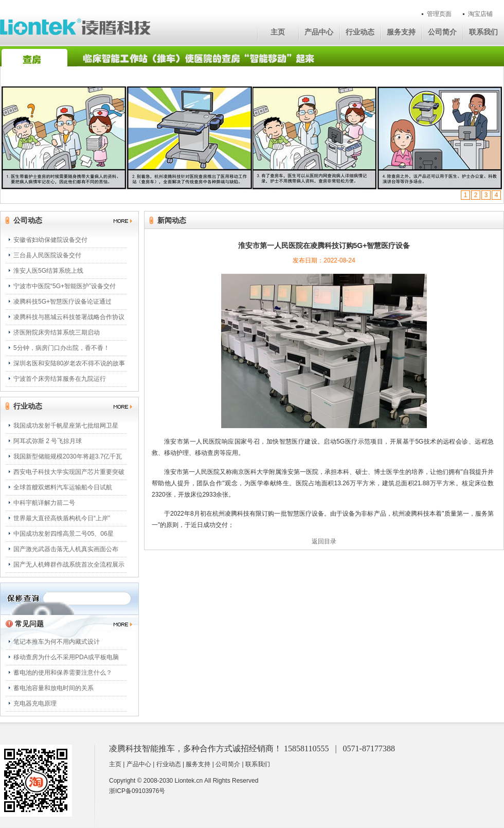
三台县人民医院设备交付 (47, 255)
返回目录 (324, 541)
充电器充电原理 (35, 703)
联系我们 (483, 32)
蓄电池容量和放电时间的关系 (53, 688)
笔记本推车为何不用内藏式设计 (57, 642)
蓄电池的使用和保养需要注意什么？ (63, 673)
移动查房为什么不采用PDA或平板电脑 (66, 657)
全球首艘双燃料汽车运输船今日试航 (63, 487)
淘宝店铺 (480, 14)
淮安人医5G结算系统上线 (48, 271)
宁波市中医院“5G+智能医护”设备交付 (65, 286)
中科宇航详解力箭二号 (44, 503)
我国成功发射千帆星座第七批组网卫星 (66, 426)
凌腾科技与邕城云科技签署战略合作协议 (69, 317)
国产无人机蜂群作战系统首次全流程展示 (69, 565)
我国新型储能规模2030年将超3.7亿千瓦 (68, 456)
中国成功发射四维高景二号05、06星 (64, 534)
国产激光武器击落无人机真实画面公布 (66, 549)
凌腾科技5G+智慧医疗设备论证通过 (62, 302)
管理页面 (439, 14)
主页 (278, 32)
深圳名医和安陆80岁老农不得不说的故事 (69, 363)
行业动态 (360, 32)
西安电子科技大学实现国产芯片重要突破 (69, 472)
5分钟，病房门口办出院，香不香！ (61, 348)
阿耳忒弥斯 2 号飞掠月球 (48, 441)
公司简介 (442, 32)
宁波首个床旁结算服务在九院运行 (60, 379)
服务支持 (401, 32)
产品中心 (319, 32)
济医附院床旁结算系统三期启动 (57, 332)
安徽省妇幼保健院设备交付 (50, 240)
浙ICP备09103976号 (137, 791)
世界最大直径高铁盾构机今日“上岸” (62, 518)
